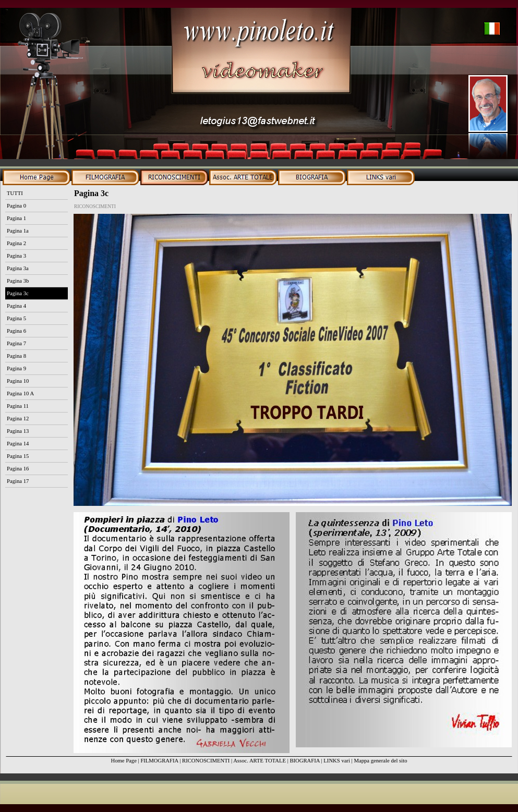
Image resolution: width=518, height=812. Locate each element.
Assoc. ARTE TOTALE (260, 761)
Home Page (123, 761)
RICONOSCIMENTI (206, 761)
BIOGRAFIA (304, 761)
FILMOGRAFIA (159, 761)
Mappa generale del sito (380, 761)
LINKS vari (337, 761)
